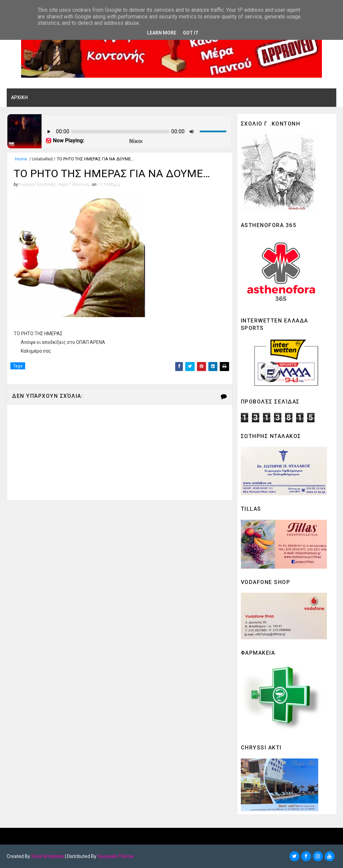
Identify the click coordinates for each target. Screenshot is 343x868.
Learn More (162, 33)
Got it (191, 33)
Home (21, 159)
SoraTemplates (48, 856)
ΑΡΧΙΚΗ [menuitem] (19, 97)
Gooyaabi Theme (116, 856)
